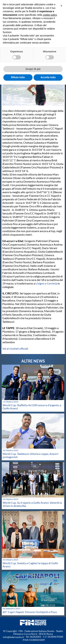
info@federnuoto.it (13, 637)
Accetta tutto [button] (48, 77)
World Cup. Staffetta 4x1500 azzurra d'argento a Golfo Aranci (32, 407)
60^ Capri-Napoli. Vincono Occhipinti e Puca (30, 612)
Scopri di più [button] (33, 69)
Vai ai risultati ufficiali (15, 348)
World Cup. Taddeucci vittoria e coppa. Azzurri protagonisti (30, 455)
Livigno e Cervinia (46, 283)
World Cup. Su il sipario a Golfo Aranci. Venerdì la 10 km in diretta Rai (32, 504)
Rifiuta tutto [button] (18, 77)
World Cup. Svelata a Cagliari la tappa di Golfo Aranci (30, 565)
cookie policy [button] (50, 15)
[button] (61, 6)
